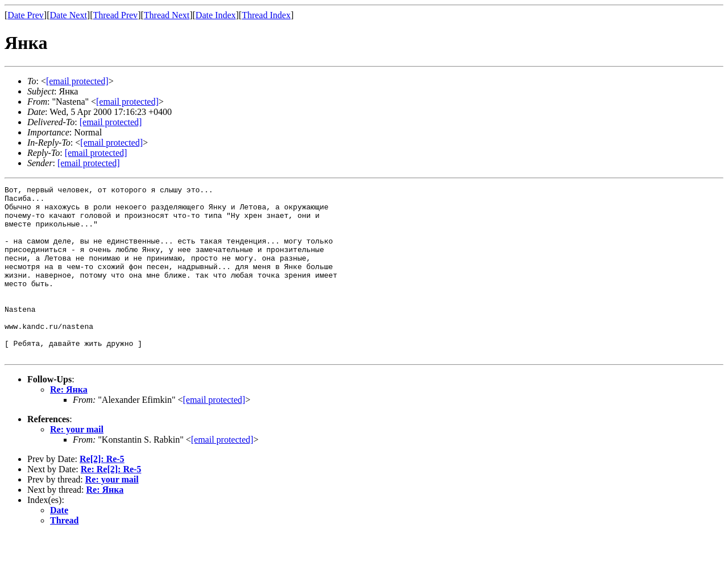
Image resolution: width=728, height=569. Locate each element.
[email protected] (111, 122)
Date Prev (26, 15)
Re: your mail (77, 463)
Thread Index (266, 15)
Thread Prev (115, 15)
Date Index (216, 15)
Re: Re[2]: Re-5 (111, 503)
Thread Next (167, 15)
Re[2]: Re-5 (102, 493)
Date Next (69, 15)
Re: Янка (69, 424)
